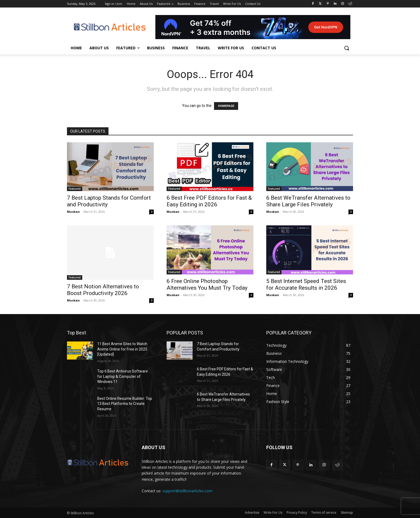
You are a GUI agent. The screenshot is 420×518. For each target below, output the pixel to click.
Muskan (73, 212)
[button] (347, 48)
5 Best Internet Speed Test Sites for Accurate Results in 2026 (306, 284)
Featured (75, 189)
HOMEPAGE (226, 106)
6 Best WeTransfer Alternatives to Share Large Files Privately (308, 201)
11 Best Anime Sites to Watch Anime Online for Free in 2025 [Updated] (122, 349)
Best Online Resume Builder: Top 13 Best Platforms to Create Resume (125, 404)
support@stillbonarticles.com (187, 491)
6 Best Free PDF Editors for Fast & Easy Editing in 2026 (209, 201)
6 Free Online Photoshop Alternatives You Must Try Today (207, 284)
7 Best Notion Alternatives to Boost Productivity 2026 (103, 290)
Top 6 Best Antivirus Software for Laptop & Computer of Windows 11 (123, 376)
